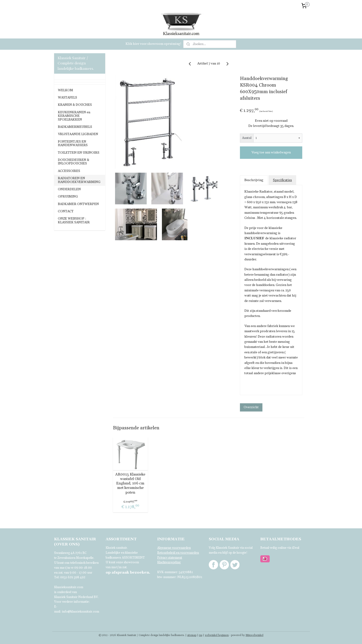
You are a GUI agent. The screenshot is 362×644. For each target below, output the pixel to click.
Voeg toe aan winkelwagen (271, 152)
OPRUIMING (68, 197)
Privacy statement (170, 558)
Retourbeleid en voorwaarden (178, 553)
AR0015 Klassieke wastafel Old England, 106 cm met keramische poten (131, 484)
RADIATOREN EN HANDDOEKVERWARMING (79, 180)
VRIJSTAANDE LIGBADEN (78, 134)
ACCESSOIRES (69, 171)
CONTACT (66, 211)
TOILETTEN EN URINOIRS (79, 153)
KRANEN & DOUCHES (75, 105)
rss (201, 635)
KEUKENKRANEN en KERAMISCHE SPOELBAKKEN (74, 116)
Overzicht (251, 407)
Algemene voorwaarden (174, 548)
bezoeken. (128, 572)
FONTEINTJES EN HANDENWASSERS (73, 143)
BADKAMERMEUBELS (75, 127)
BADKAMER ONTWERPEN (78, 204)
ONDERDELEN (69, 189)
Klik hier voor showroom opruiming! (153, 44)
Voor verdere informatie (71, 602)
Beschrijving (254, 180)
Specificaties (282, 180)
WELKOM (65, 90)
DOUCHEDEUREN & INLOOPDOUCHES (74, 162)
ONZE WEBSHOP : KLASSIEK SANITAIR (74, 220)
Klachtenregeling (169, 562)
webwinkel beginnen (217, 635)
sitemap (192, 635)
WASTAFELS (67, 98)
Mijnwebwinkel (254, 635)
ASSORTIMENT (133, 558)
